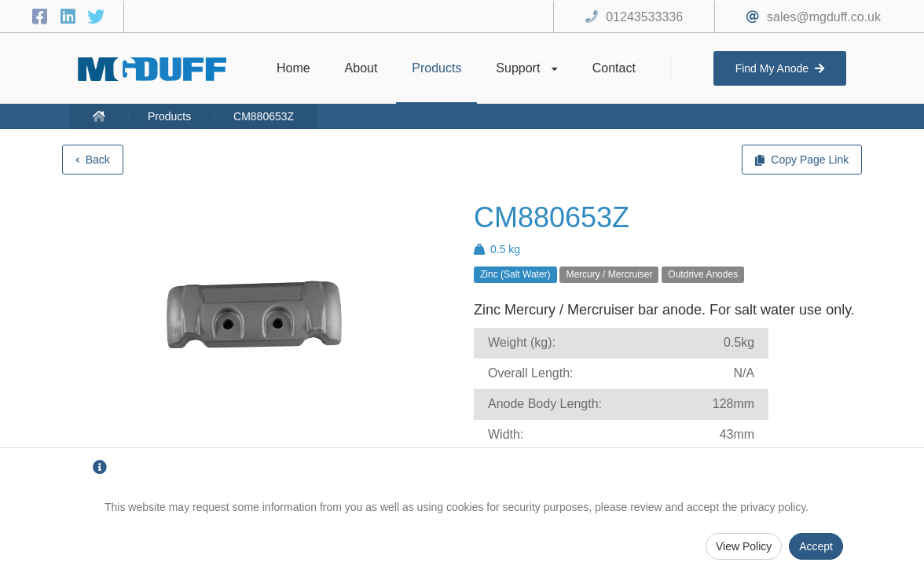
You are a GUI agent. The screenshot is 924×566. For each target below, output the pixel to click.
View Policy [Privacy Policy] (744, 546)
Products (169, 116)
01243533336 (644, 17)
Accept (816, 546)
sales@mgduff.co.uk (824, 17)
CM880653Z (264, 116)
